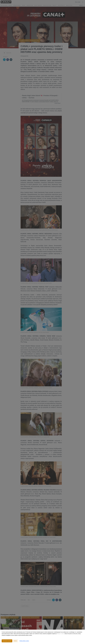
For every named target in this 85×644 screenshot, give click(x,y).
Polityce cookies (61, 634)
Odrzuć (15, 641)
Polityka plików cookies (24, 641)
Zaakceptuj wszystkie (7, 641)
